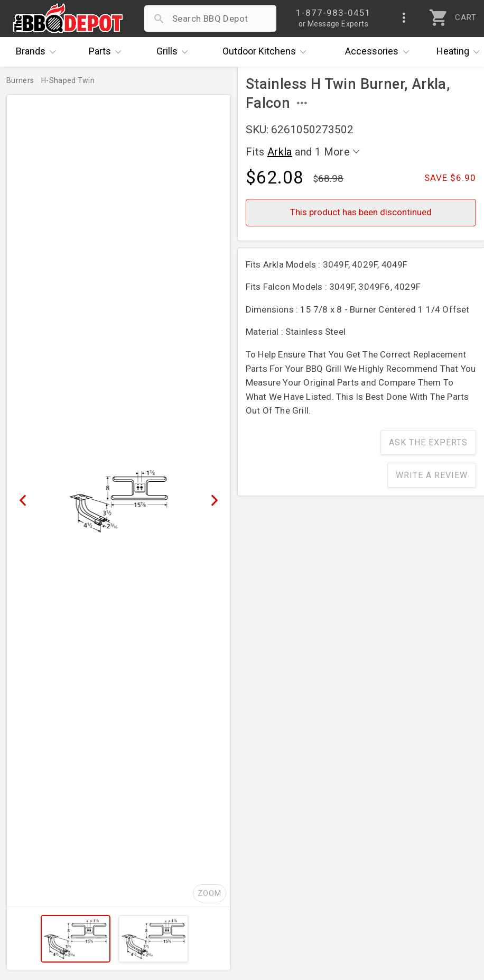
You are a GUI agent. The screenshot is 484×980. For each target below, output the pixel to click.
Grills (175, 52)
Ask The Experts (428, 442)
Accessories (380, 52)
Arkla (280, 152)
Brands (39, 52)
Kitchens (267, 52)
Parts (108, 52)
